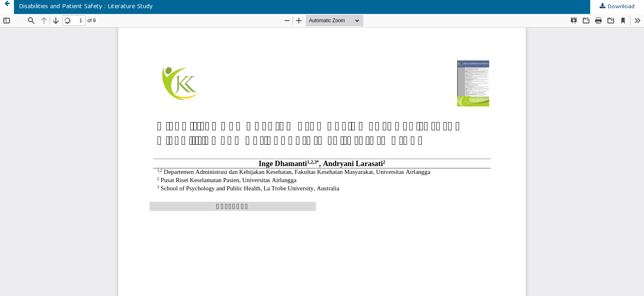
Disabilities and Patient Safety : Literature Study (86, 7)
